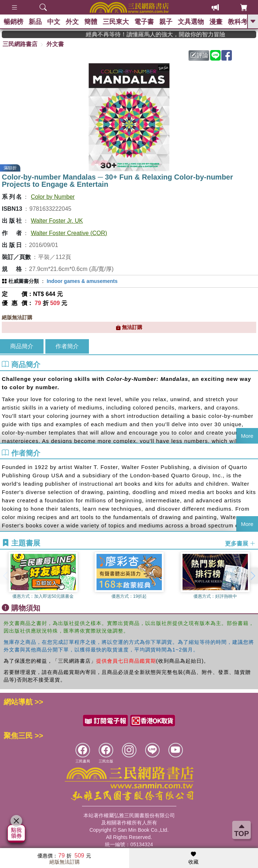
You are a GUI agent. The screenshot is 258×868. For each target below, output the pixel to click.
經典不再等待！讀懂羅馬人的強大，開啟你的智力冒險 (165, 34)
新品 (35, 22)
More (247, 436)
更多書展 (240, 544)
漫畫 (216, 22)
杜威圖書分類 (24, 281)
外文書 (55, 44)
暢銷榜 (13, 22)
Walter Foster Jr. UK (57, 221)
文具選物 (191, 22)
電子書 (144, 22)
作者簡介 (67, 346)
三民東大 (116, 22)
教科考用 (241, 22)
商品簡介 (22, 346)
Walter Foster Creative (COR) (69, 233)
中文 (54, 22)
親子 (166, 22)
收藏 (193, 858)
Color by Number (53, 197)
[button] (253, 576)
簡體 (91, 22)
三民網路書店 (20, 44)
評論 (199, 55)
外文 (72, 22)
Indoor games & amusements (82, 281)
